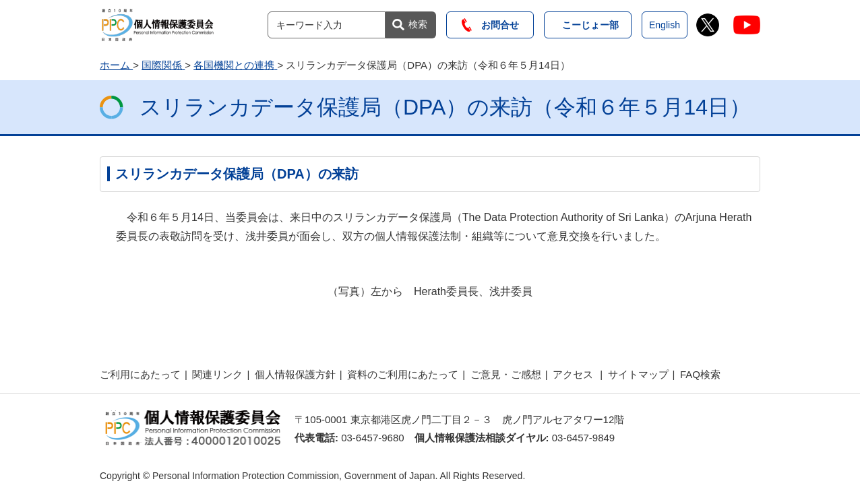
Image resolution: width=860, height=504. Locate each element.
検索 (418, 24)
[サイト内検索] (327, 25)
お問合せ (490, 25)
